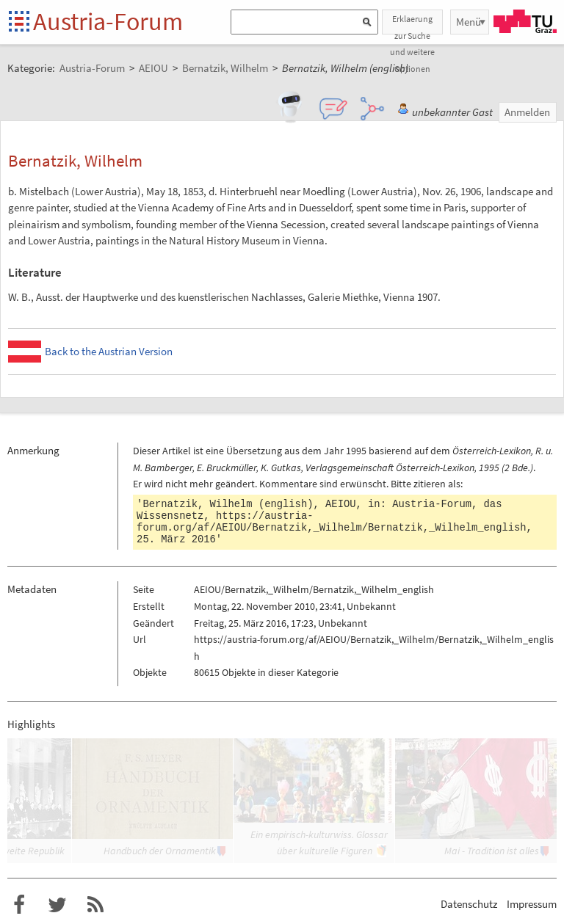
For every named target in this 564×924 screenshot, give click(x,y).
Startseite (20, 22)
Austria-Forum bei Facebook (19, 905)
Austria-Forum (108, 21)
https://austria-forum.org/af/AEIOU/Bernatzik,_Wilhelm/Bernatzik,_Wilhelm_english (332, 522)
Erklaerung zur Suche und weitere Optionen (412, 24)
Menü (469, 22)
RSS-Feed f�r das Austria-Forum (95, 905)
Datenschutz (469, 904)
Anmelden (527, 112)
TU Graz (525, 21)
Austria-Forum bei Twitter (57, 905)
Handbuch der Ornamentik (160, 851)
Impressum (532, 904)
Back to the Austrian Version (109, 351)
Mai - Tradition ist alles (492, 851)
